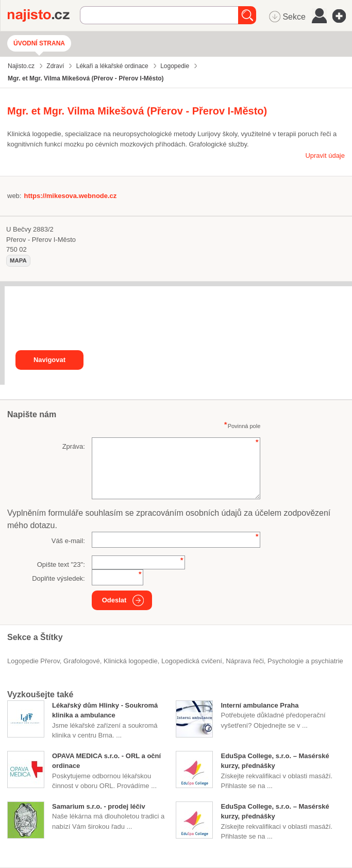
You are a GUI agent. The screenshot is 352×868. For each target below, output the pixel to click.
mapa (18, 260)
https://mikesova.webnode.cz (70, 196)
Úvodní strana (39, 43)
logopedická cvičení (192, 661)
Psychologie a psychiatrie (305, 661)
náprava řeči (245, 661)
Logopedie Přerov (33, 661)
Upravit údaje (325, 155)
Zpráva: (74, 446)
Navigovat (49, 360)
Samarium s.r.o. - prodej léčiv (99, 806)
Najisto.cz (44, 15)
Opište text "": (61, 564)
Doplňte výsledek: (58, 578)
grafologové (82, 661)
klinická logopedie (131, 661)
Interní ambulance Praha (259, 705)
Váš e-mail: (68, 541)
